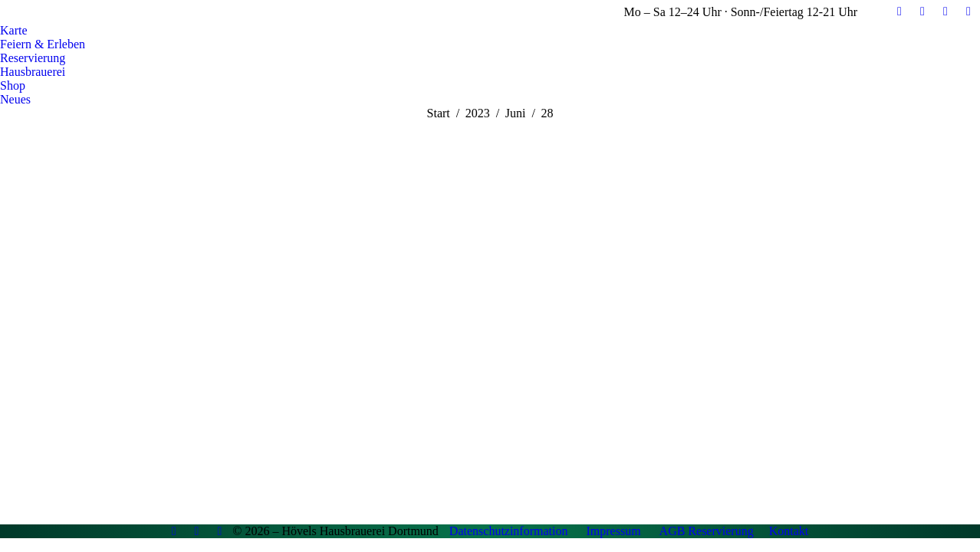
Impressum (613, 531)
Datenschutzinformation (509, 531)
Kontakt (789, 531)
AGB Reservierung (707, 531)
